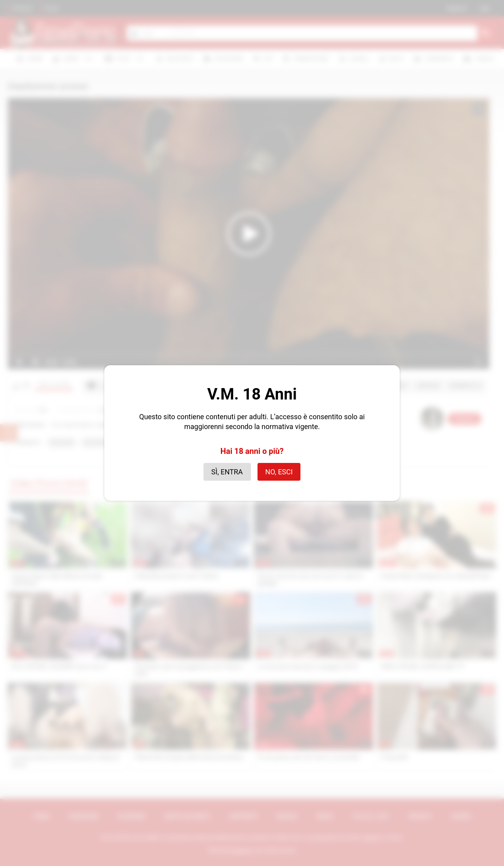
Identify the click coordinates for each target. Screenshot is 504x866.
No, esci (279, 472)
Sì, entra (227, 472)
